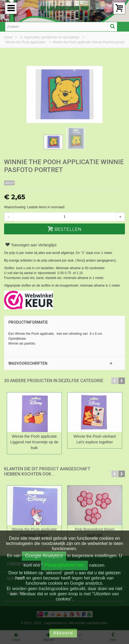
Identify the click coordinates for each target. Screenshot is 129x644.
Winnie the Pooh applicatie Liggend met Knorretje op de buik (34, 442)
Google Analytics (44, 556)
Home (9, 37)
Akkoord (63, 633)
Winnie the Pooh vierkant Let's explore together (95, 439)
